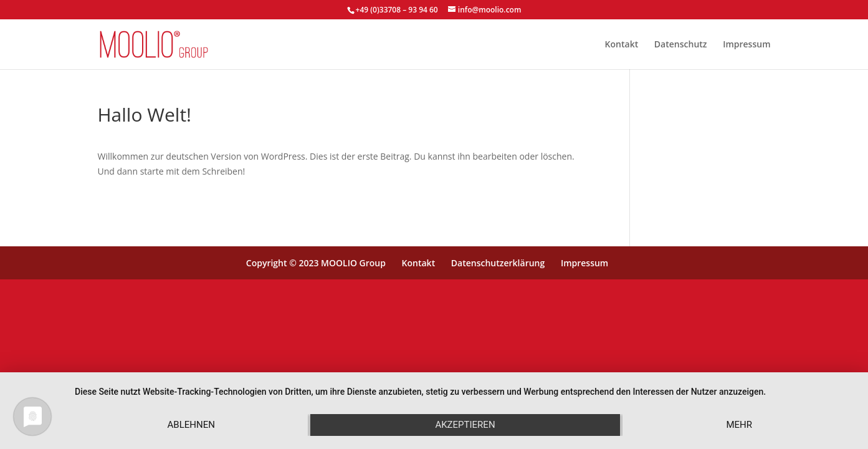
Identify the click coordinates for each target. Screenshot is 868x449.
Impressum (746, 45)
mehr (739, 425)
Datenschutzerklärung (498, 263)
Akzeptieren (465, 425)
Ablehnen (191, 425)
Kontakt (622, 45)
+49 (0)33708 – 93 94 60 (397, 10)
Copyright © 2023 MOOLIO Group (316, 263)
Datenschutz (681, 45)
